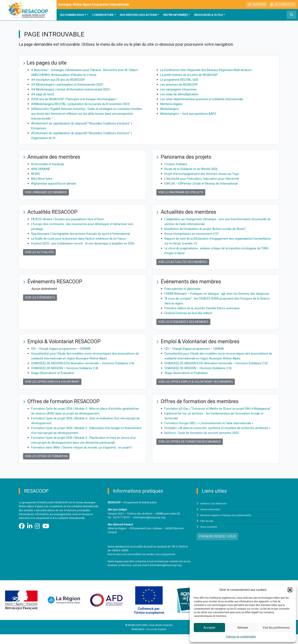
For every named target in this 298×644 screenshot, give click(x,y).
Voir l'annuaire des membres (46, 192)
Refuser (243, 628)
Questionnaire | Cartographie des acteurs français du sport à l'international (83, 234)
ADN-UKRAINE (42, 169)
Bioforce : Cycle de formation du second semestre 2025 (204, 452)
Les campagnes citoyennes (180, 89)
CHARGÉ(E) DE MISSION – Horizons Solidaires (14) (68, 378)
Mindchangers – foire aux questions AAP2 (190, 114)
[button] (290, 590)
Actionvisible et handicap (49, 164)
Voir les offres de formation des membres (190, 461)
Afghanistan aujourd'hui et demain (55, 183)
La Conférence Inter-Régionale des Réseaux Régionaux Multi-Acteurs (209, 70)
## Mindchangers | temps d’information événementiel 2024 (73, 89)
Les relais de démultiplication (181, 94)
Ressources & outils (208, 15)
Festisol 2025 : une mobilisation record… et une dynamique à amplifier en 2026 (86, 243)
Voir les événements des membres (183, 327)
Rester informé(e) (175, 15)
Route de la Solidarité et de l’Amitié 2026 (193, 169)
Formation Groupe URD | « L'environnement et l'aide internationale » (212, 438)
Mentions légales (173, 104)
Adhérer (205, 513)
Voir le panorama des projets (181, 192)
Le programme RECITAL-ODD (181, 80)
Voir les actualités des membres (183, 262)
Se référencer (220, 513)
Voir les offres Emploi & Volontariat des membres (196, 391)
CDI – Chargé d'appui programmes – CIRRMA (63, 353)
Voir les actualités (39, 252)
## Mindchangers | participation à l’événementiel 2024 (70, 84)
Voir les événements (40, 298)
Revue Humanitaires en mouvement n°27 (193, 234)
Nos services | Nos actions (138, 15)
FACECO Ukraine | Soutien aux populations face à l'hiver (70, 219)
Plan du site (207, 530)
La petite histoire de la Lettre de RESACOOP (192, 75)
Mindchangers (170, 109)
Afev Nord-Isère (43, 179)
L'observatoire (103, 15)
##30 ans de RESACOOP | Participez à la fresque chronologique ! (78, 99)
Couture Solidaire (177, 164)
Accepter (210, 628)
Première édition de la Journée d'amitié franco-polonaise (205, 313)
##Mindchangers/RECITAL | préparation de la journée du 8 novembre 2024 (84, 104)
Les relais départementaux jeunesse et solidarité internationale (205, 99)
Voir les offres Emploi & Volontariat (52, 391)
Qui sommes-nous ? (73, 15)
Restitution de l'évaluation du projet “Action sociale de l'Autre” (208, 229)
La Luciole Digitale (156, 639)
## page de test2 (44, 94)
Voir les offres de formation (46, 466)
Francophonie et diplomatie (184, 289)
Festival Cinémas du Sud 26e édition (190, 318)
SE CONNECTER (283, 4)
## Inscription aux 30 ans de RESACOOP (60, 80)
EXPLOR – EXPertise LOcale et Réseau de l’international (204, 183)
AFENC (36, 174)
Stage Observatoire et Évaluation (54, 383)
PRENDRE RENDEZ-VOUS (217, 546)
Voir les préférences (276, 628)
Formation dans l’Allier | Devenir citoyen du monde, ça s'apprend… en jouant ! (85, 457)
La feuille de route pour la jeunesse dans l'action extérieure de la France (82, 239)
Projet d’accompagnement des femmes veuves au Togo (204, 174)
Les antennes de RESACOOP (181, 84)
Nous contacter (209, 536)
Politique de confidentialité (241, 637)
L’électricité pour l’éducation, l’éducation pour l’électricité (204, 179)
